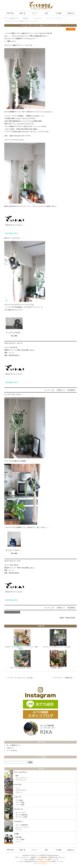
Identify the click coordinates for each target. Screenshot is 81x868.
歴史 (47, 13)
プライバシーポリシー (40, 864)
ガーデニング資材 (21, 817)
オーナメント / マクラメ (12, 612)
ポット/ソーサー (21, 813)
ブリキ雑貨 (19, 800)
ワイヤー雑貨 (20, 805)
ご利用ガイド (61, 390)
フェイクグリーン (21, 778)
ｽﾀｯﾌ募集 (59, 13)
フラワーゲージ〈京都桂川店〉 (63, 678)
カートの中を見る (12, 750)
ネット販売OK (71, 29)
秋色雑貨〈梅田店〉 (57, 668)
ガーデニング (18, 809)
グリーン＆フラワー (21, 772)
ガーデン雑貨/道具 (22, 815)
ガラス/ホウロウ (21, 790)
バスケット (19, 792)
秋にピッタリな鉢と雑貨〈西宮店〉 (21, 668)
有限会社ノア (42, 859)
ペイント (18, 842)
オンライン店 (49, 390)
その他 (16, 834)
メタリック (18, 797)
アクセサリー (18, 822)
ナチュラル (18, 785)
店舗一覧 (22, 13)
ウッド (18, 788)
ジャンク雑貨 (20, 839)
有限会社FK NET (46, 862)
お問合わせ (71, 13)
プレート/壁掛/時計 (22, 825)
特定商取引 (71, 390)
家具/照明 (19, 837)
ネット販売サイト (13, 745)
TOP (12, 18)
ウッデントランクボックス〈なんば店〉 (21, 678)
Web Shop (10, 13)
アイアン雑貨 (20, 803)
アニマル (18, 829)
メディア (34, 13)
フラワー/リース (21, 780)
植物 (17, 776)
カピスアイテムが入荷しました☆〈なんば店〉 (57, 647)
